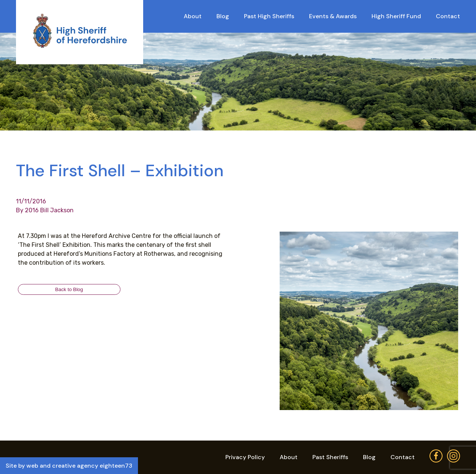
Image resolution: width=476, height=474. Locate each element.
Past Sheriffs (330, 457)
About (193, 16)
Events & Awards (333, 16)
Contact (448, 16)
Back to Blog (69, 289)
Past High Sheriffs (269, 16)
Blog (223, 16)
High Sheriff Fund (396, 16)
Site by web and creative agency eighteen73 (69, 466)
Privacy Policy (245, 457)
